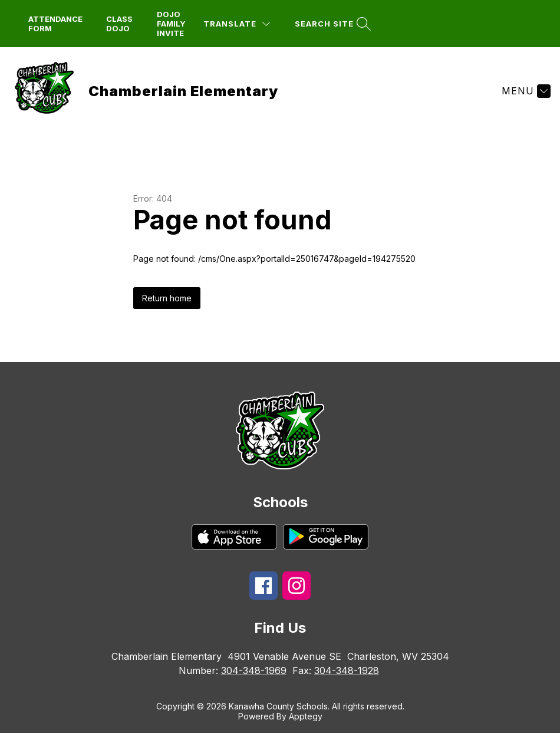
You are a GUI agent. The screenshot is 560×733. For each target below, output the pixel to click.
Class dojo (119, 24)
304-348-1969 (254, 670)
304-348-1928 (347, 670)
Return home (167, 298)
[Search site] (331, 24)
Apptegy (306, 716)
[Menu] (525, 91)
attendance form (55, 24)
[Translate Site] (237, 24)
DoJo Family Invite (171, 24)
